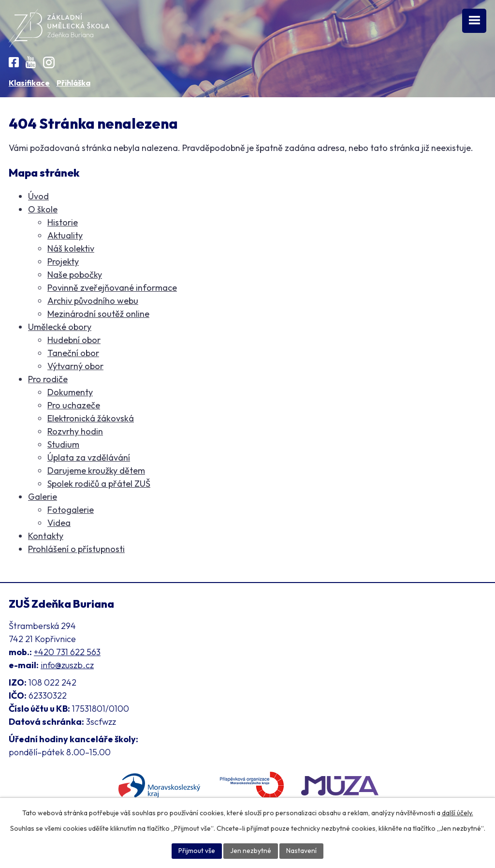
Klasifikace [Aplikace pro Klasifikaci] (29, 83)
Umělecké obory (60, 327)
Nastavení (301, 851)
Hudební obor (74, 340)
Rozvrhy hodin (75, 431)
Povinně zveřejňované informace (112, 288)
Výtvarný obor (75, 366)
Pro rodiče (48, 379)
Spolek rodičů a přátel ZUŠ (99, 484)
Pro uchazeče (74, 405)
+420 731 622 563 (67, 652)
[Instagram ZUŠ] (49, 62)
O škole (43, 209)
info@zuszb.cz (67, 665)
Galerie (43, 497)
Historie (63, 222)
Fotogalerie (71, 510)
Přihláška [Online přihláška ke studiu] (73, 83)
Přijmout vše (197, 851)
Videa (59, 523)
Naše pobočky (75, 275)
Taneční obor (73, 353)
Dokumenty (70, 392)
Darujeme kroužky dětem (96, 471)
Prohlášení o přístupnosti (76, 549)
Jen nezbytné (251, 851)
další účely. (458, 813)
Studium (63, 444)
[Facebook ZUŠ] (14, 62)
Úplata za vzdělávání (89, 457)
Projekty (63, 262)
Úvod (38, 196)
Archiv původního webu (93, 301)
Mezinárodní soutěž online (98, 314)
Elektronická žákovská (91, 418)
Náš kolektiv (71, 248)
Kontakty (46, 536)
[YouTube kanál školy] (31, 62)
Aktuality (65, 235)
